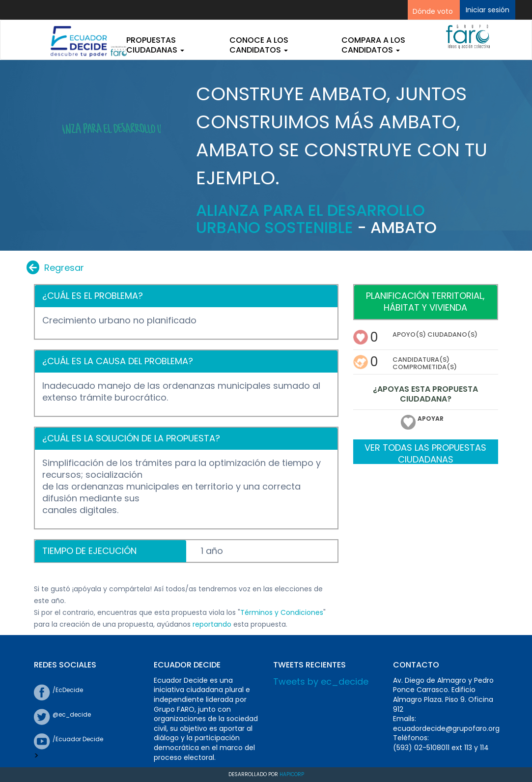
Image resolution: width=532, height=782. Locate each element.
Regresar (55, 268)
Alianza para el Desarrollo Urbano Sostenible (310, 219)
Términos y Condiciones (282, 612)
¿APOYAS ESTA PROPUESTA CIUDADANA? (425, 395)
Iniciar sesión (488, 10)
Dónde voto (433, 11)
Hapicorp (292, 774)
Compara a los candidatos (373, 45)
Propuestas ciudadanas (155, 45)
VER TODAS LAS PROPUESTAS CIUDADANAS (425, 453)
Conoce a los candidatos (259, 45)
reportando (212, 624)
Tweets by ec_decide (321, 681)
